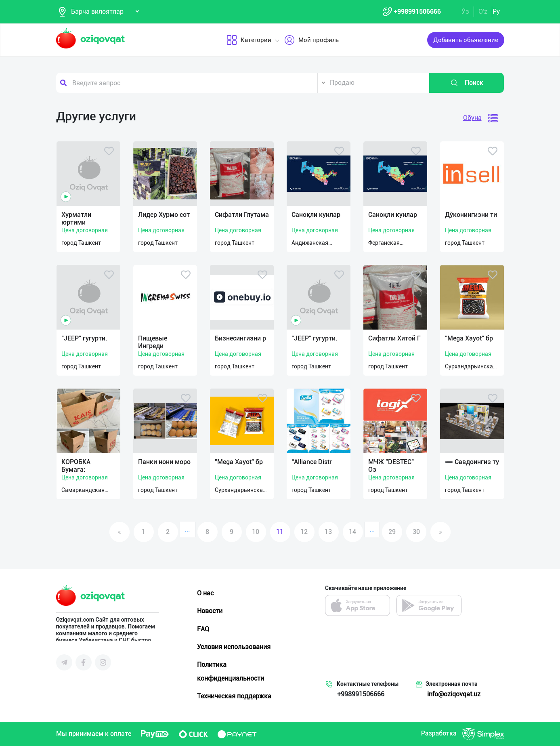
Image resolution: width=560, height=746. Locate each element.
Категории (249, 40)
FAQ (203, 629)
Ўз (465, 12)
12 (304, 532)
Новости (210, 611)
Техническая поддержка (234, 696)
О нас (205, 593)
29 (392, 532)
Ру (496, 12)
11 (280, 532)
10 (256, 532)
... (188, 529)
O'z (483, 12)
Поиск (467, 83)
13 (328, 532)
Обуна (472, 118)
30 (416, 532)
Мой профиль (311, 40)
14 (352, 532)
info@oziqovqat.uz (454, 694)
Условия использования (234, 647)
